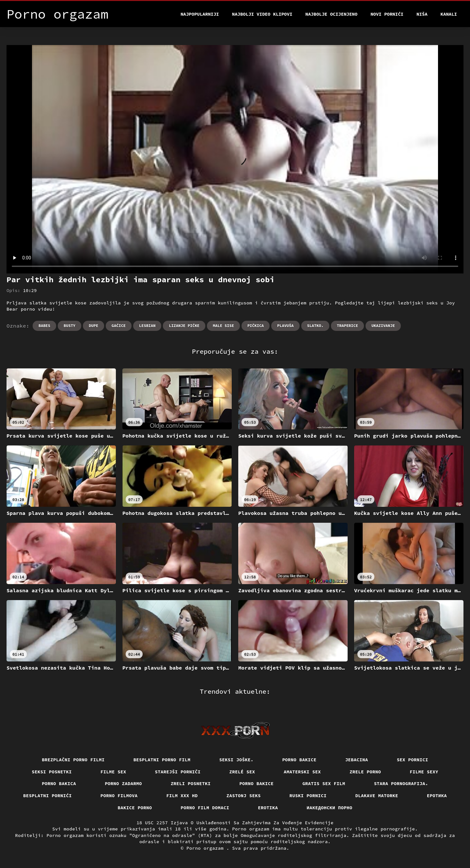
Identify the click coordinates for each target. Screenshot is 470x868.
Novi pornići (387, 14)
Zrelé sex (242, 772)
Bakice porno (135, 808)
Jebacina (357, 760)
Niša (422, 14)
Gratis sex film (324, 783)
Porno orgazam (206, 848)
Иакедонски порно (330, 808)
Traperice (347, 325)
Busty (70, 325)
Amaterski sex (302, 772)
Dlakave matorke (377, 796)
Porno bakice (299, 760)
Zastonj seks (244, 796)
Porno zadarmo (123, 783)
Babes (44, 325)
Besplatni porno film (162, 760)
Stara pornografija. (401, 783)
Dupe (94, 325)
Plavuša (285, 325)
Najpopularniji (200, 14)
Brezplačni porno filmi (73, 760)
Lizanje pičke (184, 325)
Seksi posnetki (52, 772)
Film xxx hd (182, 796)
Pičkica (256, 325)
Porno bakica (59, 783)
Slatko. (315, 325)
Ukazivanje (383, 325)
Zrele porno (365, 772)
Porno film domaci (205, 808)
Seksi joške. (236, 760)
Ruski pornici (308, 796)
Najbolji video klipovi (262, 14)
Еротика (437, 796)
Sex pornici (413, 760)
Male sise (223, 325)
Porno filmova (119, 796)
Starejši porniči (178, 772)
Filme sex (113, 772)
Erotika (268, 808)
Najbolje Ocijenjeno (332, 14)
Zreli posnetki (191, 783)
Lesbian (147, 325)
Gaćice (119, 325)
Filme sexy (424, 772)
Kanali (449, 14)
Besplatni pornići (47, 796)
